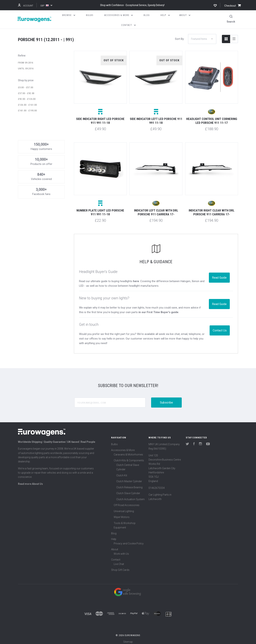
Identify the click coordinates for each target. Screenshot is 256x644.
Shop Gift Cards (120, 567)
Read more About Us (30, 481)
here (136, 278)
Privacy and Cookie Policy (129, 541)
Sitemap (128, 639)
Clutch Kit (122, 473)
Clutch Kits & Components (129, 458)
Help (114, 537)
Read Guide (219, 275)
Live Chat (119, 561)
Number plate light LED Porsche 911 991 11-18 (100, 210)
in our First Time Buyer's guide (158, 309)
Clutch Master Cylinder (129, 479)
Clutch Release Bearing (129, 485)
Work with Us (121, 551)
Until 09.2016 (26, 66)
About (115, 547)
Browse (69, 15)
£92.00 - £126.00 (27, 96)
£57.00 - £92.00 (26, 91)
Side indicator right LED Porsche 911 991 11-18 (100, 118)
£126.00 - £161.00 (27, 102)
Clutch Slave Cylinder (128, 491)
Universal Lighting (124, 508)
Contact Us (220, 328)
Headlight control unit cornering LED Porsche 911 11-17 (212, 118)
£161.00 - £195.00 (27, 108)
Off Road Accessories (127, 503)
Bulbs (114, 442)
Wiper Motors (122, 515)
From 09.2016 (26, 60)
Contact (116, 557)
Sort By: (180, 36)
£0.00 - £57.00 (25, 85)
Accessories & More (123, 447)
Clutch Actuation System (130, 497)
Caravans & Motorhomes (128, 452)
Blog (114, 531)
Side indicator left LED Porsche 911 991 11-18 (156, 118)
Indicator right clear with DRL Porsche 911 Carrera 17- (212, 210)
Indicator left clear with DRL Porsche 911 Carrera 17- (156, 210)
